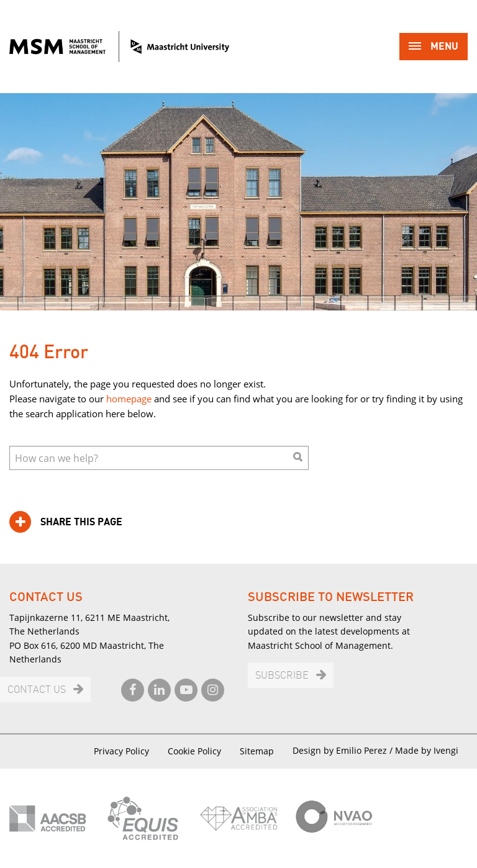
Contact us (37, 690)
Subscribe (282, 676)
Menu (434, 47)
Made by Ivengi (427, 750)
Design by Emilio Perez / (344, 750)
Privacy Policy (121, 751)
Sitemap (257, 751)
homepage (129, 399)
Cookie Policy (194, 751)
